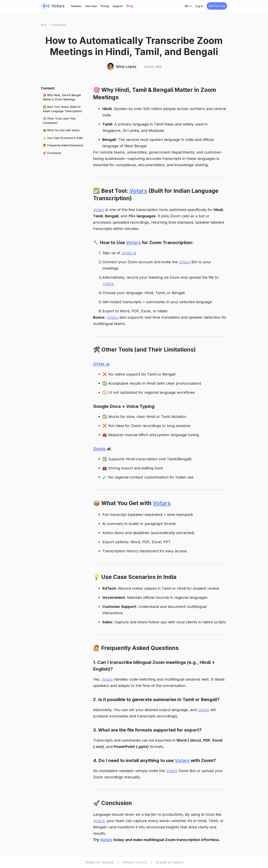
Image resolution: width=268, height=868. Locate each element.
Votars (138, 191)
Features (76, 6)
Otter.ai (101, 364)
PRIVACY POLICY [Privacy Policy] (135, 862)
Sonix (99, 449)
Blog (130, 6)
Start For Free (217, 6)
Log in (199, 6)
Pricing (105, 6)
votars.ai (129, 253)
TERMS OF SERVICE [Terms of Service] (99, 862)
